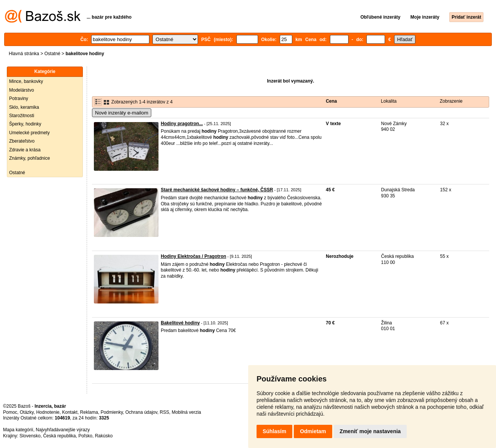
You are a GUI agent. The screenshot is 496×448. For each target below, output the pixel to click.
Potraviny (19, 98)
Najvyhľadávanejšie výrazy (63, 430)
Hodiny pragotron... (182, 124)
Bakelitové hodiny (180, 323)
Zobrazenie (451, 101)
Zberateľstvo (22, 141)
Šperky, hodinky (25, 124)
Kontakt (70, 412)
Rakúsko (104, 436)
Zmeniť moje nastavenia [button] (370, 431)
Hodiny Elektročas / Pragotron (193, 256)
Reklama (89, 412)
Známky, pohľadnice (29, 158)
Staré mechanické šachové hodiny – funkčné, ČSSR (217, 190)
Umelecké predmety (29, 133)
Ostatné (52, 54)
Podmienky (112, 412)
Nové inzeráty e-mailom (122, 113)
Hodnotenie (48, 412)
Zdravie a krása (25, 150)
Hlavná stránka (24, 54)
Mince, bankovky (26, 81)
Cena (331, 101)
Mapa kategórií (18, 430)
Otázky (27, 412)
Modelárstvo (21, 90)
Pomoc (10, 412)
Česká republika (59, 436)
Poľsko (85, 436)
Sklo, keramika (24, 107)
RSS (164, 412)
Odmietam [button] (313, 431)
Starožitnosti (22, 116)
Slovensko (30, 436)
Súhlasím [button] (274, 431)
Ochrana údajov (141, 412)
